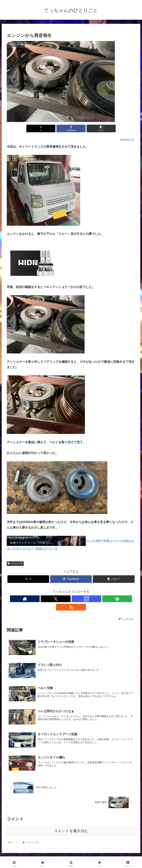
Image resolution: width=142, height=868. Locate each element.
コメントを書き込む (71, 823)
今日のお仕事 (15, 563)
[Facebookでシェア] (71, 128)
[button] (93, 128)
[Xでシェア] (49, 128)
